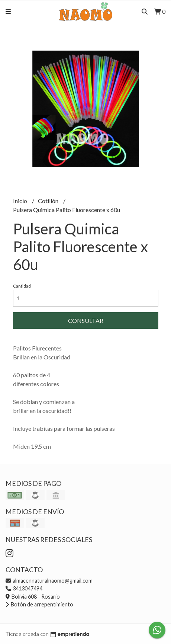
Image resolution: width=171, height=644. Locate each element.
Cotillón (49, 201)
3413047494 (24, 588)
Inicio (21, 201)
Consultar (86, 321)
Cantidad (22, 286)
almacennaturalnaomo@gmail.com (49, 581)
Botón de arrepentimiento (39, 604)
